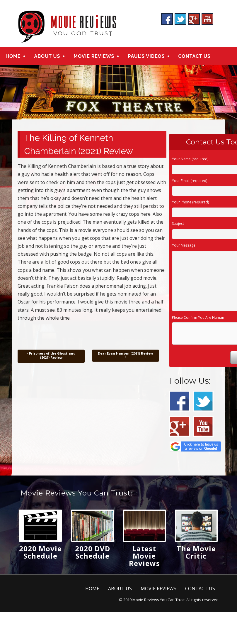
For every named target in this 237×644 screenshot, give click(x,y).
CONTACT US (194, 56)
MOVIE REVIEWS (94, 56)
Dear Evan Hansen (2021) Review (125, 355)
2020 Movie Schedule (40, 552)
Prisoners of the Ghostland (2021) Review (51, 355)
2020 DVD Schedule (93, 552)
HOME (13, 56)
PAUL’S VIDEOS (146, 56)
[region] (118, 92)
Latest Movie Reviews (144, 556)
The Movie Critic (196, 552)
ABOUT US (47, 56)
